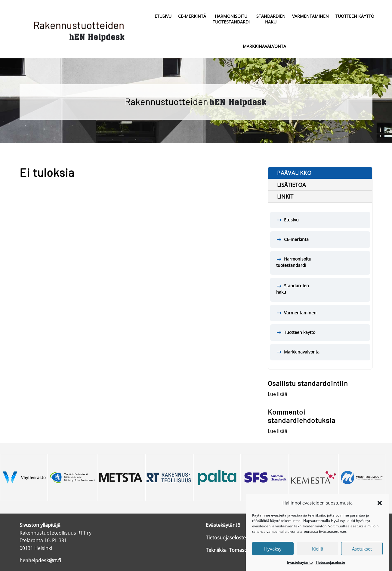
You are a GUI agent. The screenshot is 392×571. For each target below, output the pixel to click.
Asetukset (362, 554)
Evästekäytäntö (300, 568)
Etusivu (163, 16)
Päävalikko (294, 173)
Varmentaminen (310, 16)
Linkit (285, 196)
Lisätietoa (291, 185)
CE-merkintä (192, 16)
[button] (380, 508)
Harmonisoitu (231, 19)
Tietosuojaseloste (330, 568)
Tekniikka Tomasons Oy (233, 550)
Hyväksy (273, 554)
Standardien (271, 19)
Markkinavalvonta (264, 46)
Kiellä (318, 554)
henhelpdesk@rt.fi (40, 560)
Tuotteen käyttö (355, 16)
